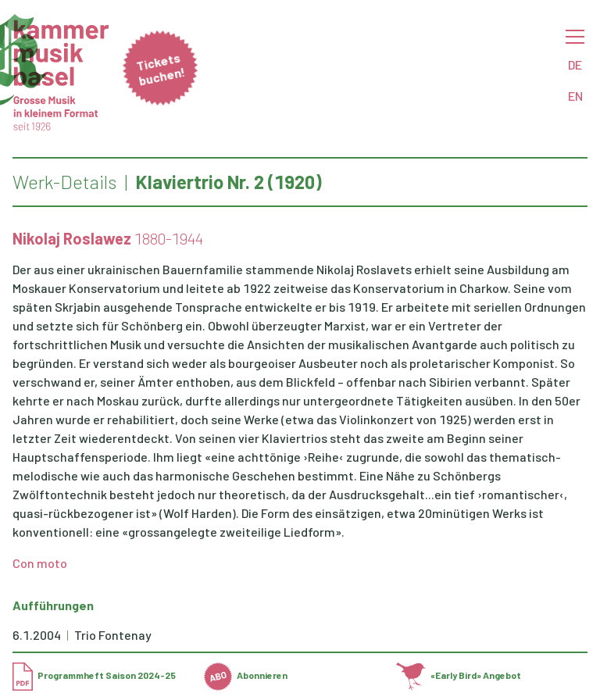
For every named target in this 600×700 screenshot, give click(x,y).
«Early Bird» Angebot (459, 675)
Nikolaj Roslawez (72, 238)
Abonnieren (246, 675)
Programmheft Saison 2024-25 (94, 675)
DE (575, 64)
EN (575, 96)
